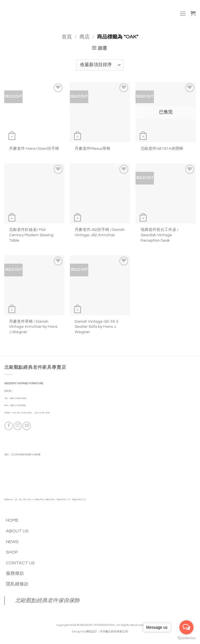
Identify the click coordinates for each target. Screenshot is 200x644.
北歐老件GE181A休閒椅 (162, 148)
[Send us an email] (27, 426)
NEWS (12, 542)
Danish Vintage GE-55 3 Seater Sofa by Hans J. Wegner (96, 327)
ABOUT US (17, 531)
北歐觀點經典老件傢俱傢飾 (47, 600)
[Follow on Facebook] (9, 426)
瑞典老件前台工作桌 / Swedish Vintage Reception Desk (160, 235)
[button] (183, 13)
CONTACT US (20, 563)
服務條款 (15, 573)
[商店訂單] (100, 65)
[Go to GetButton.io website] (186, 638)
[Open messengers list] (186, 627)
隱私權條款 (17, 584)
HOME (12, 520)
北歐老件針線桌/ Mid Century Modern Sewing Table (31, 235)
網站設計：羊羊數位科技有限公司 (107, 632)
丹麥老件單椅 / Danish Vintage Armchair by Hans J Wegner (33, 327)
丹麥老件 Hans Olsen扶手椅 (34, 148)
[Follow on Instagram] (18, 426)
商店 (85, 37)
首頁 (67, 37)
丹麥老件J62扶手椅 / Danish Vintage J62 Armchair (100, 232)
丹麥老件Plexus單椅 (93, 148)
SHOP (12, 552)
